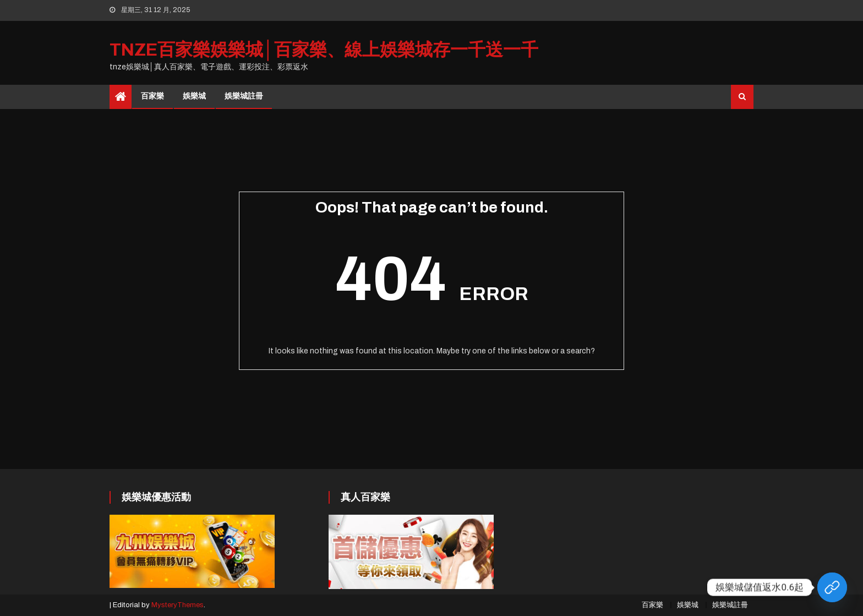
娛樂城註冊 (244, 96)
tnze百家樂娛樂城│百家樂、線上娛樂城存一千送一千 (324, 50)
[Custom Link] (832, 587)
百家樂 (152, 96)
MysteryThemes (177, 605)
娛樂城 (194, 96)
